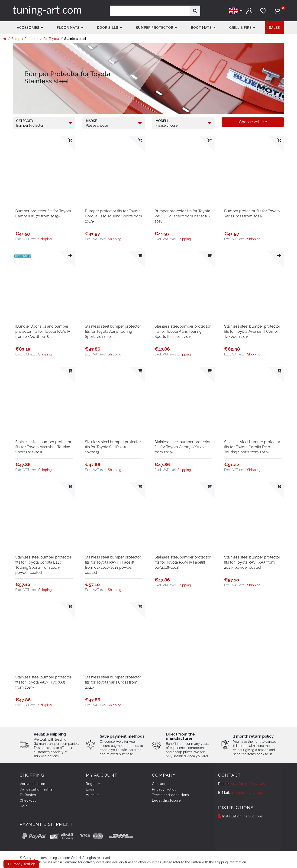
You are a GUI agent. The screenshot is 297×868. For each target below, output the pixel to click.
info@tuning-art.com (249, 793)
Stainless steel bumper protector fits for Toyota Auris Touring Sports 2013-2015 (113, 331)
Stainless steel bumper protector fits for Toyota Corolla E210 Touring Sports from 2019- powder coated (43, 565)
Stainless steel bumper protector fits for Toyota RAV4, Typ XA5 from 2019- (43, 682)
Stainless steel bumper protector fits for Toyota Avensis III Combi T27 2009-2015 (252, 331)
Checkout (28, 800)
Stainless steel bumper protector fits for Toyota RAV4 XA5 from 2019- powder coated (252, 562)
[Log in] (249, 11)
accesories (28, 28)
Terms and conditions (171, 795)
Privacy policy (164, 789)
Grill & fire (240, 28)
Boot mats (201, 28)
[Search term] (150, 11)
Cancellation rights (36, 789)
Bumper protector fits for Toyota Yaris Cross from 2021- (252, 214)
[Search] (195, 11)
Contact (159, 784)
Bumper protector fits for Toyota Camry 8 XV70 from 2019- (43, 214)
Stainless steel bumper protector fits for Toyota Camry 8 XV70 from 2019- (183, 447)
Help (24, 806)
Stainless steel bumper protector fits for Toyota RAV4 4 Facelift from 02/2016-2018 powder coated (113, 565)
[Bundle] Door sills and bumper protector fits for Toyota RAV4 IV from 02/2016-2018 (43, 331)
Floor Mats (68, 28)
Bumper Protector (155, 28)
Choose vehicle (253, 122)
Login (91, 789)
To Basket (28, 795)
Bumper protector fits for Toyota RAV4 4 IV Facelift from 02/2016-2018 (182, 216)
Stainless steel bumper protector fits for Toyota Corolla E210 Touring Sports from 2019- (252, 447)
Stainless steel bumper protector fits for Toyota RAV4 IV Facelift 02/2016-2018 (183, 562)
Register (93, 784)
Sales (274, 28)
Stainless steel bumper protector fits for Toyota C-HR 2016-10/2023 (113, 447)
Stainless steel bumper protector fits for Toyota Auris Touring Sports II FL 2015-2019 (183, 331)
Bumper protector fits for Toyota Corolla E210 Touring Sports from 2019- (113, 216)
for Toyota (51, 39)
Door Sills (108, 28)
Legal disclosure (166, 800)
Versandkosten (32, 784)
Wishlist (93, 795)
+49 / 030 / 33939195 (249, 784)
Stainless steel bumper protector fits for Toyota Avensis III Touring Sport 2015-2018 (43, 447)
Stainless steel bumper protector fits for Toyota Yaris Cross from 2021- (113, 682)
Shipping (45, 239)
